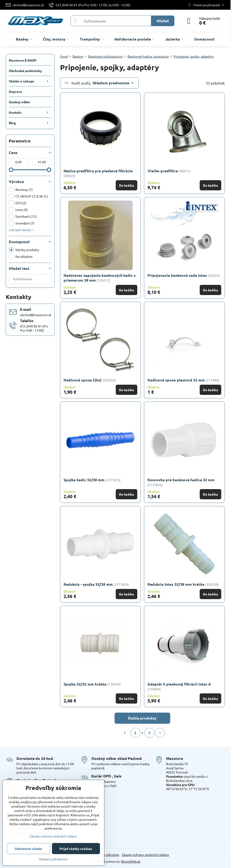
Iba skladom (21, 256)
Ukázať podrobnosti (53, 859)
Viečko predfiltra (163, 171)
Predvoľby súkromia (105, 855)
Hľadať (163, 21)
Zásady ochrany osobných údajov (145, 855)
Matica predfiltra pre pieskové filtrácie (98, 171)
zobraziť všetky (21, 230)
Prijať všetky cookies (76, 849)
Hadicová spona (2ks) (83, 380)
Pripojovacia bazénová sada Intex (177, 275)
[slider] (11, 170)
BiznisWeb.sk (131, 861)
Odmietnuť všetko (28, 849)
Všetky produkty (24, 250)
